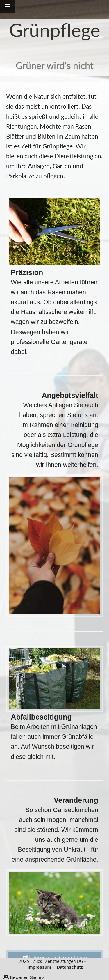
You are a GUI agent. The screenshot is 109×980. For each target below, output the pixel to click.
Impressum (39, 967)
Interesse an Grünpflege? (55, 957)
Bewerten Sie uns (24, 977)
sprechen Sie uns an (68, 415)
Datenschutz (70, 967)
